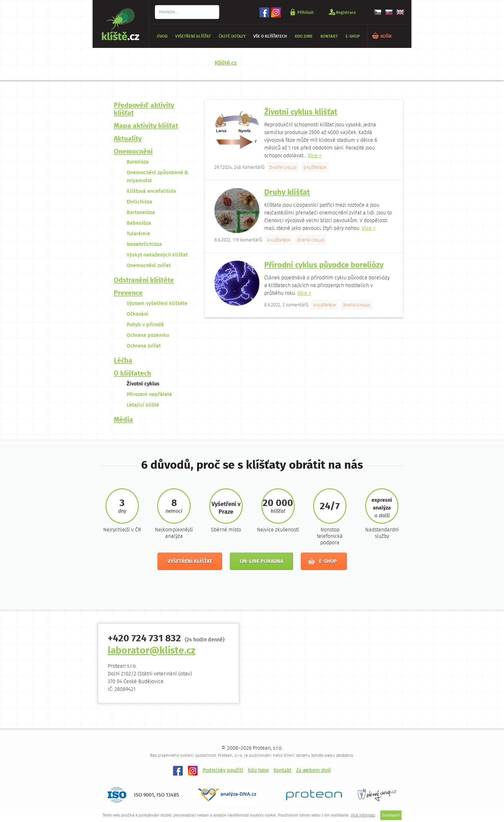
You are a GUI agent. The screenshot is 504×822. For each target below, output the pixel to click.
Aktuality (128, 139)
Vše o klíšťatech (270, 36)
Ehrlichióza (139, 202)
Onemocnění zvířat (149, 266)
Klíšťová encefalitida (151, 191)
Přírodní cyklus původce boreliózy (324, 265)
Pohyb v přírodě (145, 325)
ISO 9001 (144, 795)
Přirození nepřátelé (149, 395)
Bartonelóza (141, 213)
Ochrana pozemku (148, 335)
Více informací (363, 815)
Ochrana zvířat (144, 346)
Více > (315, 156)
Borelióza (138, 162)
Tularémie (138, 234)
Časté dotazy (232, 36)
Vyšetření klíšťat (193, 36)
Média (123, 420)
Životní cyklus (143, 384)
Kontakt (329, 36)
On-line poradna (261, 561)
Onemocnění (133, 152)
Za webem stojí (314, 770)
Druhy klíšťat (287, 193)
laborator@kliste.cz (152, 651)
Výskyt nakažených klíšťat (157, 255)
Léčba (123, 361)
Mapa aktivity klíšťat (146, 126)
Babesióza (139, 223)
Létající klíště (143, 405)
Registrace (346, 12)
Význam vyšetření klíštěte (157, 304)
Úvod (162, 36)
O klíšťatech (132, 374)
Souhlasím (391, 815)
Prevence (128, 293)
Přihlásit (306, 12)
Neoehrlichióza (144, 244)
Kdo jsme (304, 36)
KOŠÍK (386, 36)
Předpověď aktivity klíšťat (144, 109)
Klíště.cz (226, 63)
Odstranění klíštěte (144, 280)
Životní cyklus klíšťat (301, 112)
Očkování (138, 314)
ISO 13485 (168, 795)
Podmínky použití (223, 770)
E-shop (353, 36)
